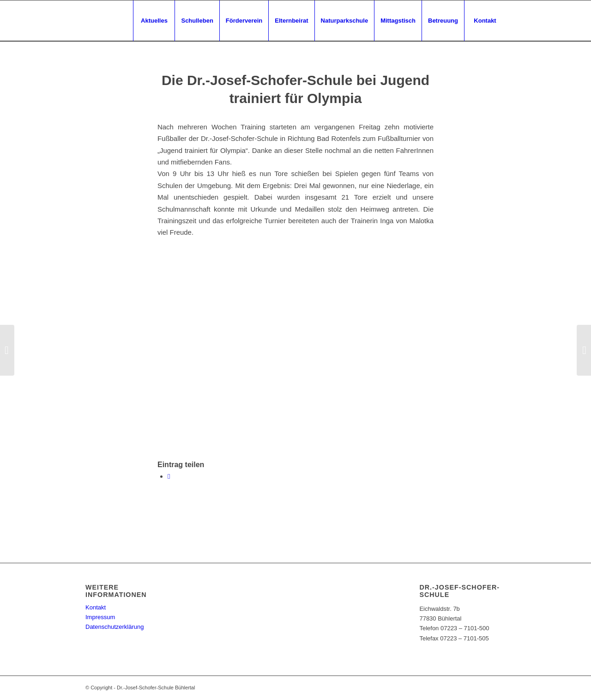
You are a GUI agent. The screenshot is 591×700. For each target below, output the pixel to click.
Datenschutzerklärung (115, 627)
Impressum (100, 617)
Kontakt (96, 607)
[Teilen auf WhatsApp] (169, 476)
